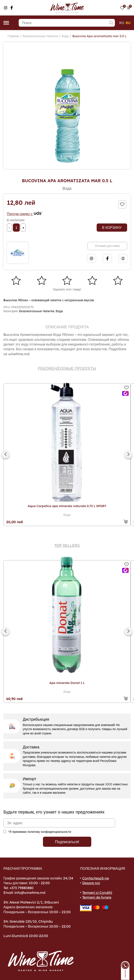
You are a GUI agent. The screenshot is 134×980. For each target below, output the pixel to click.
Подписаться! (67, 842)
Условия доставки (107, 246)
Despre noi (91, 883)
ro (122, 23)
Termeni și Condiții (97, 893)
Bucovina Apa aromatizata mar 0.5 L (99, 36)
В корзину (112, 228)
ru (128, 23)
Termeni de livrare (97, 897)
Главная (13, 36)
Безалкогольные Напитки (40, 36)
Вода (65, 36)
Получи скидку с (25, 214)
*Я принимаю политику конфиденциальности (40, 832)
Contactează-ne (96, 878)
